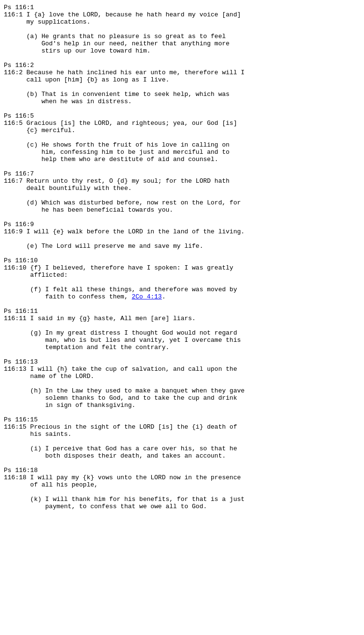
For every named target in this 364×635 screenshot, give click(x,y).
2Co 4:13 (147, 355)
